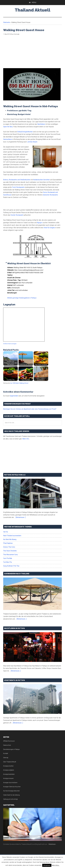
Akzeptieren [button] (47, 865)
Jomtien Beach (32, 142)
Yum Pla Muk (8, 558)
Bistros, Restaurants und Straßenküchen (17, 180)
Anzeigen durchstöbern (10, 783)
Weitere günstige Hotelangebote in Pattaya (22, 298)
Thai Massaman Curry (11, 555)
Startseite (7, 22)
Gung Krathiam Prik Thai (11, 566)
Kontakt (6, 753)
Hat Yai (6, 532)
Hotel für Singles (49, 228)
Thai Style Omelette (10, 551)
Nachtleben (41, 124)
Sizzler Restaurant (17, 215)
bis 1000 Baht (15, 383)
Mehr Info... (26, 439)
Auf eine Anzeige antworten (11, 791)
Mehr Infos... (56, 865)
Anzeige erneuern (8, 778)
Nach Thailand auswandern (12, 536)
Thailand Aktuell (33, 10)
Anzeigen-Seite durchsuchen (12, 787)
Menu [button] (34, 2)
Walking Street (24, 383)
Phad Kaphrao (8, 543)
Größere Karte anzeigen (10, 344)
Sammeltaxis (8, 139)
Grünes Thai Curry (9, 547)
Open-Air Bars (8, 127)
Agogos (40, 223)
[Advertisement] (20, 53)
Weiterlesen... (52, 844)
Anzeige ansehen (8, 766)
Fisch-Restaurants (18, 187)
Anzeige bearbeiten (9, 774)
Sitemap (6, 758)
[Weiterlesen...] (21, 517)
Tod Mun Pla (7, 562)
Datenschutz (7, 745)
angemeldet (14, 396)
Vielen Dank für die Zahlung (11, 795)
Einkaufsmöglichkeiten (25, 132)
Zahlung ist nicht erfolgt (10, 799)
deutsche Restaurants (50, 195)
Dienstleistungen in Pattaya (11, 749)
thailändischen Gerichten (41, 180)
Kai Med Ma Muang (10, 539)
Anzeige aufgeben (9, 770)
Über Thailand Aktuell (10, 762)
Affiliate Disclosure (9, 741)
